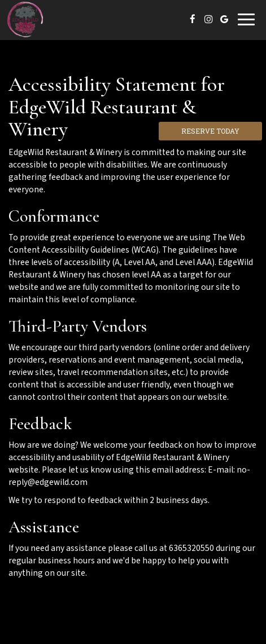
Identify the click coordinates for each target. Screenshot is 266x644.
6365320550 (191, 548)
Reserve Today (210, 131)
